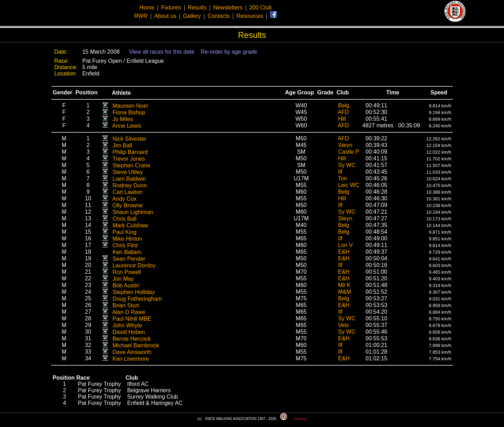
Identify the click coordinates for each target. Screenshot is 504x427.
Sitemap (300, 419)
